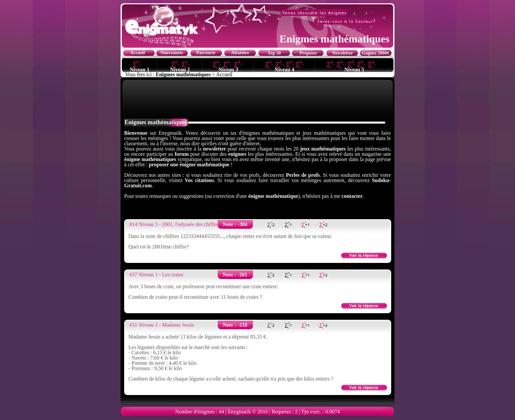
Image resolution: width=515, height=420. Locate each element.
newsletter (214, 149)
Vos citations (199, 180)
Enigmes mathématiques (183, 74)
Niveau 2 (180, 69)
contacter (352, 196)
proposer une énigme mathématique (189, 164)
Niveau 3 (228, 69)
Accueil (138, 53)
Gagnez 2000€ (376, 53)
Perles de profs (303, 175)
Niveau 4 (284, 69)
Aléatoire (240, 53)
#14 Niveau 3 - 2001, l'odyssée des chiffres (175, 224)
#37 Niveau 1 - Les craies (156, 275)
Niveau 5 (354, 69)
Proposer (308, 53)
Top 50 (274, 53)
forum (182, 154)
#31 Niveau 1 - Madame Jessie (162, 325)
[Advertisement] (257, 99)
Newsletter (343, 53)
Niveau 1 (140, 69)
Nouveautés (172, 53)
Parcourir (206, 53)
